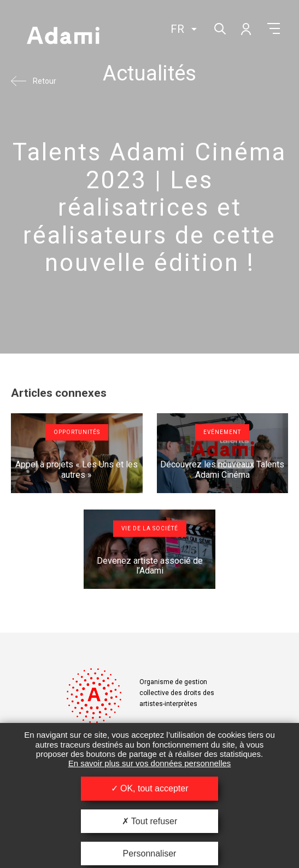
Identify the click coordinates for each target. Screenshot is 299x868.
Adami (63, 37)
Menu (274, 28)
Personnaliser (150, 853)
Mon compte (245, 28)
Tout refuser (150, 821)
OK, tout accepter (150, 788)
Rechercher (219, 28)
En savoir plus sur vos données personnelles (150, 763)
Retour (45, 81)
